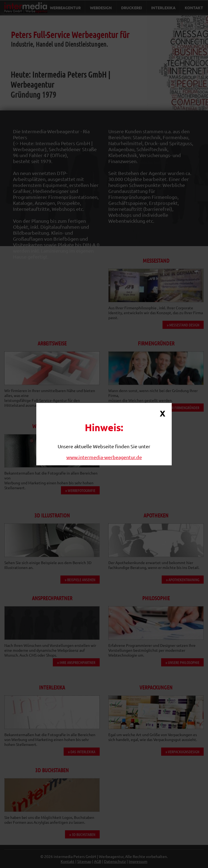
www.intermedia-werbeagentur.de (104, 457)
